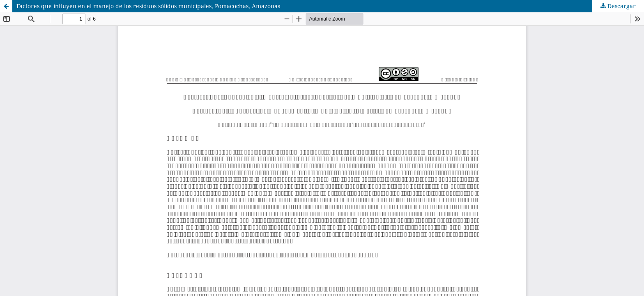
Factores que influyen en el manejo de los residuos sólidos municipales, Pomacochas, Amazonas (148, 6)
